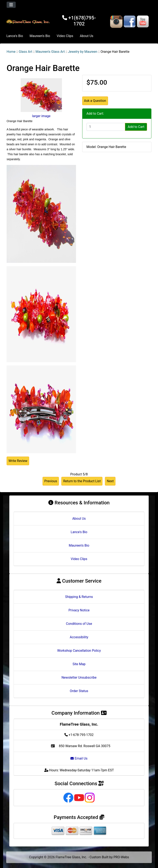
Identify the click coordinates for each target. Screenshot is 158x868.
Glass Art (26, 52)
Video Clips (65, 36)
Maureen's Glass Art (50, 52)
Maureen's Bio (40, 36)
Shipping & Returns (79, 597)
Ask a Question (95, 101)
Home (11, 52)
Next (110, 481)
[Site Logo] (29, 22)
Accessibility (79, 637)
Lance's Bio (15, 36)
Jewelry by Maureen (83, 52)
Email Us (79, 758)
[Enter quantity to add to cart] (106, 127)
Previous (51, 481)
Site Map (79, 664)
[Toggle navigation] (11, 5)
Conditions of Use (79, 624)
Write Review (18, 461)
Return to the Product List (82, 481)
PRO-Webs (121, 857)
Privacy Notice (79, 610)
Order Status (79, 691)
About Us (87, 36)
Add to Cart (136, 127)
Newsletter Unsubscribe (79, 677)
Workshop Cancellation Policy (79, 651)
